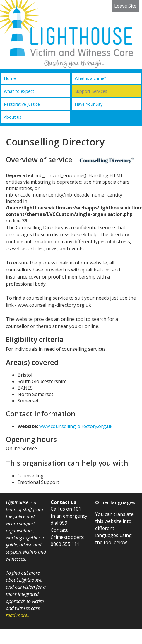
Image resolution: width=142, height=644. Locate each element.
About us (13, 117)
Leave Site (125, 6)
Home (10, 78)
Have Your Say (89, 104)
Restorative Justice (22, 104)
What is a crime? (90, 78)
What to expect (19, 91)
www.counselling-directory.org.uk (76, 426)
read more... (18, 615)
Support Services (91, 91)
